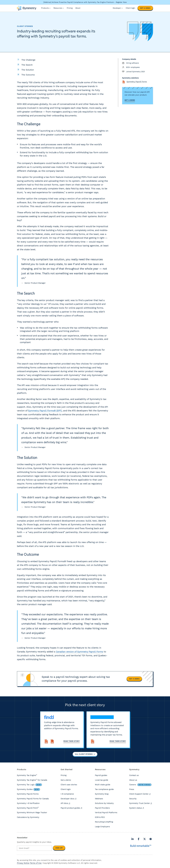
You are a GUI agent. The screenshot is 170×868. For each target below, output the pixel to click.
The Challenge (28, 60)
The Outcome (28, 75)
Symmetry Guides (28, 790)
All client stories (85, 755)
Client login (130, 8)
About (78, 8)
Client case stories (69, 785)
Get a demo (145, 8)
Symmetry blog (102, 794)
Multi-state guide (103, 785)
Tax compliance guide (104, 790)
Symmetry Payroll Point (28, 808)
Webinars (99, 799)
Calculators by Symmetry (28, 818)
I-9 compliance (67, 794)
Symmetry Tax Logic (29, 785)
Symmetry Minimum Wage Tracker (32, 813)
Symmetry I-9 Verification (28, 804)
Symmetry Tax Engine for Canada (32, 780)
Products (46, 8)
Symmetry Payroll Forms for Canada (33, 799)
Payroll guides (101, 776)
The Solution (28, 70)
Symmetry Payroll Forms (28, 794)
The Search (27, 65)
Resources (59, 8)
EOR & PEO (100, 818)
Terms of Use (36, 863)
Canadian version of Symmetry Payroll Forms (79, 652)
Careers (140, 785)
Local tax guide (102, 780)
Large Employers (102, 827)
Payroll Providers (102, 808)
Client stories (25, 26)
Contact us (134, 776)
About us (133, 780)
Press (132, 790)
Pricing (70, 8)
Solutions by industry (104, 804)
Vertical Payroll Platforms (106, 813)
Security (133, 799)
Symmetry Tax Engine (27, 776)
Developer (118, 8)
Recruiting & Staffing (104, 822)
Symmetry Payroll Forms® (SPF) (45, 411)
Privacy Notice (23, 863)
